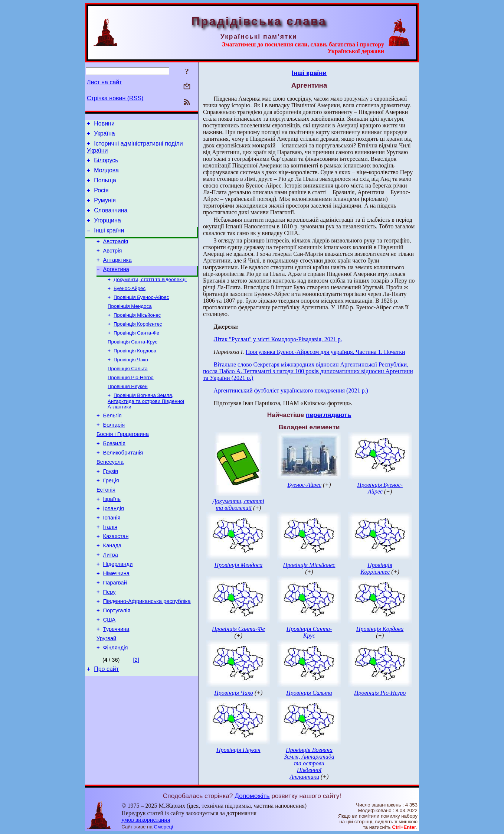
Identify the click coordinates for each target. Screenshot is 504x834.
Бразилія (114, 475)
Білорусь (106, 165)
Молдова (106, 176)
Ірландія (114, 548)
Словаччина (111, 220)
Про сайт (106, 726)
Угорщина (107, 232)
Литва (111, 600)
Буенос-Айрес (130, 307)
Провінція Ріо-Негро (131, 403)
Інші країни (109, 243)
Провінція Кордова (135, 374)
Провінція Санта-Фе (136, 355)
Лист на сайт (104, 82)
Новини (104, 125)
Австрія (113, 265)
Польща (105, 187)
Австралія (116, 255)
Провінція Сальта (128, 393)
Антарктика (117, 276)
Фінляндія (116, 704)
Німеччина (116, 620)
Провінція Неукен (128, 413)
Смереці (164, 827)
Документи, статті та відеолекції (150, 297)
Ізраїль (112, 537)
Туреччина (116, 683)
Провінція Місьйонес (137, 335)
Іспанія (112, 558)
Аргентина (116, 286)
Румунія (105, 209)
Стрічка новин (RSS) (115, 98)
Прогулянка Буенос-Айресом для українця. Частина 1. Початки (325, 352)
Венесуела (110, 496)
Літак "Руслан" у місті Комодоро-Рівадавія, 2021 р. (278, 339)
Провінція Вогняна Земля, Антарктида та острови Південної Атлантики (146, 428)
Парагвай (115, 631)
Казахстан (116, 579)
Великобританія (123, 485)
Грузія (111, 506)
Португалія (117, 662)
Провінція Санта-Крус (132, 364)
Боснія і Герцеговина (123, 465)
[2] (136, 716)
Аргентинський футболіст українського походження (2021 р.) (291, 390)
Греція (111, 517)
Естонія (106, 527)
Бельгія (112, 444)
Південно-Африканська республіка (147, 652)
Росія (101, 198)
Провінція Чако (131, 384)
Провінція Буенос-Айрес (141, 316)
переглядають (328, 415)
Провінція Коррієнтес (138, 345)
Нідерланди (118, 610)
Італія (110, 569)
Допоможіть (252, 796)
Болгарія (114, 454)
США (109, 672)
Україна (104, 136)
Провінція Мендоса (130, 326)
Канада (112, 589)
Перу (109, 641)
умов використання (146, 820)
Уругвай (106, 693)
